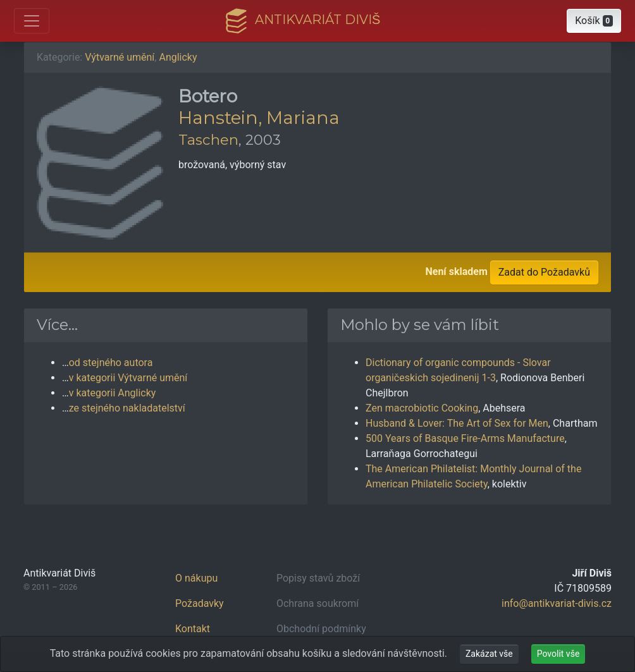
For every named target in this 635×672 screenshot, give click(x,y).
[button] (594, 21)
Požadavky (200, 603)
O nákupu (196, 578)
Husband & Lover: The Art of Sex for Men (457, 423)
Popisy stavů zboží (318, 578)
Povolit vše (558, 654)
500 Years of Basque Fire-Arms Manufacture (465, 438)
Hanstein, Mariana (259, 118)
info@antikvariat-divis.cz (557, 603)
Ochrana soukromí (317, 603)
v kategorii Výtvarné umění (128, 378)
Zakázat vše (489, 654)
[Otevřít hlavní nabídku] (32, 21)
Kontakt (193, 629)
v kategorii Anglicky (113, 393)
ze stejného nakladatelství (127, 408)
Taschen (208, 140)
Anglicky (178, 57)
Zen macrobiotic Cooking (422, 408)
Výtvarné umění (120, 57)
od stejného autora (111, 363)
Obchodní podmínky (321, 629)
